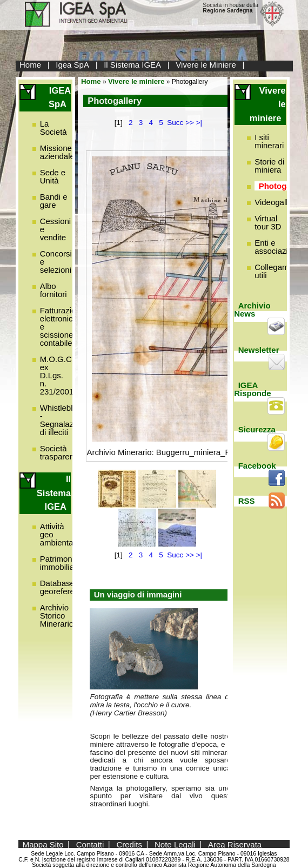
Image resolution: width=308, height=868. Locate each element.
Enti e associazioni (277, 247)
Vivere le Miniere (206, 65)
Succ (175, 123)
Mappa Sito (43, 844)
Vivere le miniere (136, 81)
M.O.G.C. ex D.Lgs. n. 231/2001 (57, 375)
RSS (247, 501)
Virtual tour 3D (268, 222)
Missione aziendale (57, 152)
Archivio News (252, 310)
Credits (129, 844)
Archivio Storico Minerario (57, 616)
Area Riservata (235, 844)
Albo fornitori (53, 290)
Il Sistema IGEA (132, 65)
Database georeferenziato (68, 587)
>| (199, 123)
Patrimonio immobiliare (61, 563)
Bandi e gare (54, 201)
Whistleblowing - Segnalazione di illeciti (67, 420)
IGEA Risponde (252, 389)
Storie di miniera (269, 166)
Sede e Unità (53, 176)
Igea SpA (72, 65)
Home (30, 65)
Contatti (90, 844)
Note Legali (175, 844)
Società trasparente (61, 452)
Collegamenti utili (278, 271)
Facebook (257, 466)
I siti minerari (269, 141)
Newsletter (259, 350)
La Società (53, 128)
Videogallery (277, 202)
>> (190, 123)
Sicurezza (257, 429)
